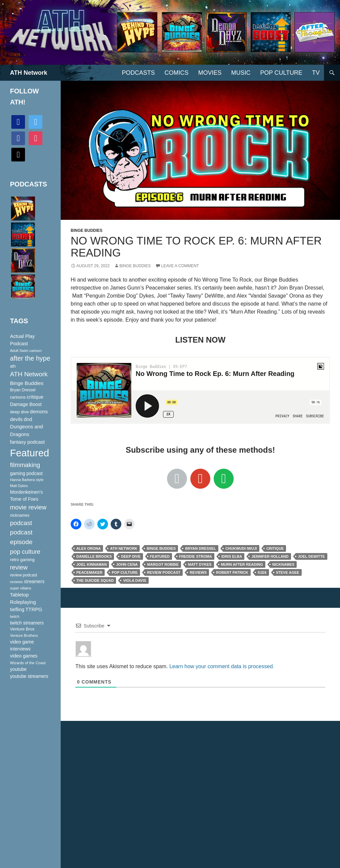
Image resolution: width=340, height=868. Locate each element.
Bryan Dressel (200, 548)
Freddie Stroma (195, 556)
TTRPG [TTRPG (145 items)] (34, 609)
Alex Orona (88, 548)
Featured (160, 556)
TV (316, 73)
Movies (210, 73)
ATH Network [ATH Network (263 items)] (29, 374)
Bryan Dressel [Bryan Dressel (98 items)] (23, 390)
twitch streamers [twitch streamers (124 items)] (27, 623)
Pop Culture (281, 73)
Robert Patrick (232, 572)
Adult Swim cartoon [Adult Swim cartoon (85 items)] (26, 351)
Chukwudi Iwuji (241, 548)
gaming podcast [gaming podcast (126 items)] (26, 473)
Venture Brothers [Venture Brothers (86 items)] (24, 635)
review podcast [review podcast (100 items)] (23, 575)
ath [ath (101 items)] (13, 366)
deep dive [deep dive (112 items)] (19, 412)
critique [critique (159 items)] (35, 397)
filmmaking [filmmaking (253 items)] (25, 465)
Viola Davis (134, 580)
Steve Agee (288, 572)
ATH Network (29, 73)
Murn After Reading (242, 564)
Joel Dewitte (311, 556)
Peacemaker (89, 572)
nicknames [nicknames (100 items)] (20, 515)
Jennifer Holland (270, 556)
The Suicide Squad (95, 580)
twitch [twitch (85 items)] (15, 616)
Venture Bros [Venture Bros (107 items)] (22, 629)
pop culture (125, 572)
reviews (198, 572)
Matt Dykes (200, 564)
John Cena (127, 564)
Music (241, 73)
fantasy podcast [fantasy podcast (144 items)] (27, 442)
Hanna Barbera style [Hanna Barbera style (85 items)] (27, 480)
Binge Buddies (86, 231)
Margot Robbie (163, 564)
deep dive (131, 556)
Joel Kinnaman (91, 564)
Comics (177, 73)
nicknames (283, 564)
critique (275, 548)
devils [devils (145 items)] (16, 419)
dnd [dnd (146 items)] (28, 419)
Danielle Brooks (94, 556)
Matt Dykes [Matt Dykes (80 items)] (19, 486)
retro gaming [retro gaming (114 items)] (22, 560)
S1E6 (262, 572)
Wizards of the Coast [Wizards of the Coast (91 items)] (28, 663)
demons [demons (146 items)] (39, 411)
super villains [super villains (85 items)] (21, 588)
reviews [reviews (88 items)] (16, 582)
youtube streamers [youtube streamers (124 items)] (29, 676)
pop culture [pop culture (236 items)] (25, 552)
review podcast (164, 572)
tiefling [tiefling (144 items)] (17, 609)
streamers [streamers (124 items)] (34, 581)
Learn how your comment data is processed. (222, 666)
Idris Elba (232, 556)
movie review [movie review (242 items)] (28, 507)
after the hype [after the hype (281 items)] (30, 358)
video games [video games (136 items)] (24, 656)
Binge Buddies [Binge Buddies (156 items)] (27, 383)
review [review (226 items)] (19, 567)
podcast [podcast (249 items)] (21, 523)
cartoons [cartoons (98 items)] (18, 397)
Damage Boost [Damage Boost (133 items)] (26, 404)
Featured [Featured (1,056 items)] (29, 453)
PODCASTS (138, 73)
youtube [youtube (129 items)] (18, 669)
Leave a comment (180, 266)
